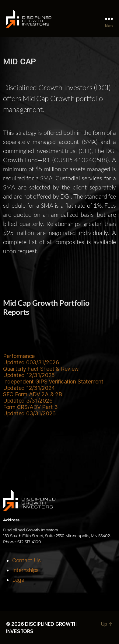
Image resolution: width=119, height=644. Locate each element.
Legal (19, 580)
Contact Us (26, 560)
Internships (25, 570)
